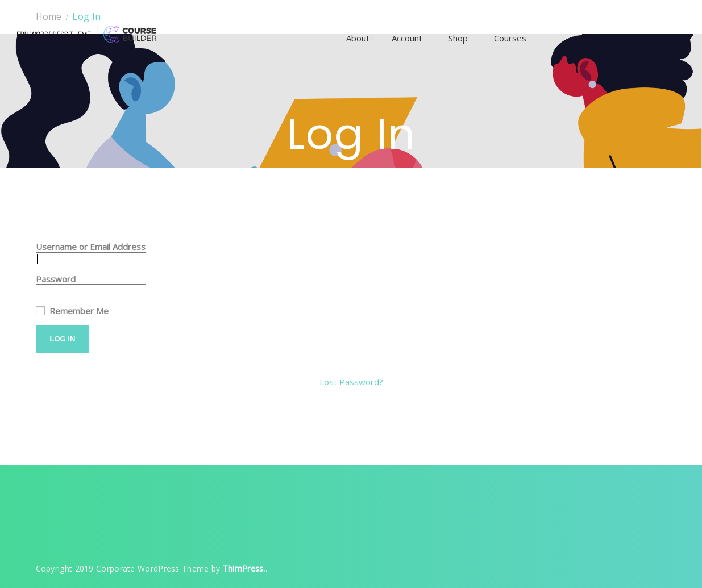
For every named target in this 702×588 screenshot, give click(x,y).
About (358, 38)
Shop (458, 38)
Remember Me (72, 311)
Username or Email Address (91, 247)
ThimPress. (244, 568)
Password (56, 279)
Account (407, 38)
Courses (510, 38)
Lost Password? (351, 382)
